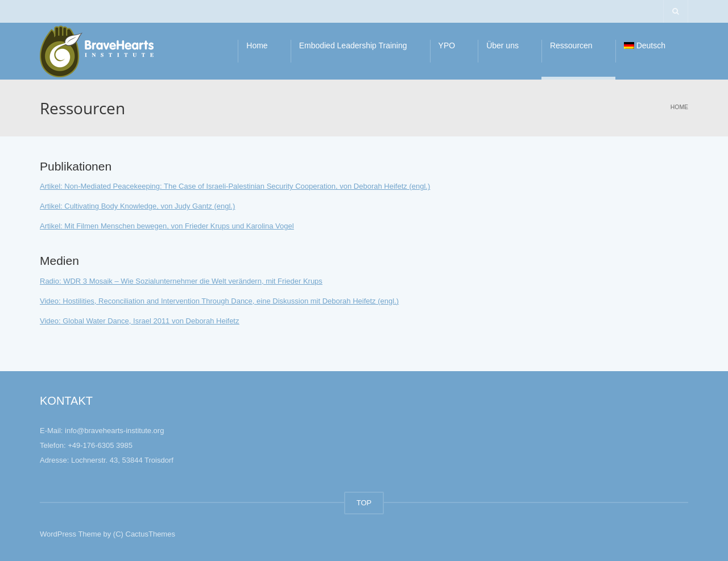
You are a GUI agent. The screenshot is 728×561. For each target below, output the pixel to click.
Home (257, 45)
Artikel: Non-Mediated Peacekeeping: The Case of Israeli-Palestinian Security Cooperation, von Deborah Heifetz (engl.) (235, 186)
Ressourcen (571, 45)
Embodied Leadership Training (353, 45)
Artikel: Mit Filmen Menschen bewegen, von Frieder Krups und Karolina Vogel (167, 226)
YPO (447, 45)
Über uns (502, 45)
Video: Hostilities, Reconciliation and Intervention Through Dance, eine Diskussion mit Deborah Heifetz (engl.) (219, 301)
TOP (364, 503)
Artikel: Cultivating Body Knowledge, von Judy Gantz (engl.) (137, 206)
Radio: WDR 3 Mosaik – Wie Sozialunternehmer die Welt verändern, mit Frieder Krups (181, 281)
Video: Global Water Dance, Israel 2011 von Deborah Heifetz (139, 321)
